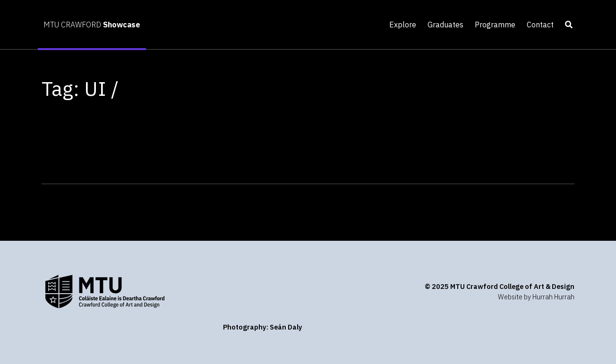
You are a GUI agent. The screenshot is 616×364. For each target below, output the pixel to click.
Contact (540, 25)
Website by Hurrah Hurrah (536, 297)
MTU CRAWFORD (92, 25)
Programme (495, 25)
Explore (403, 25)
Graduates (445, 25)
